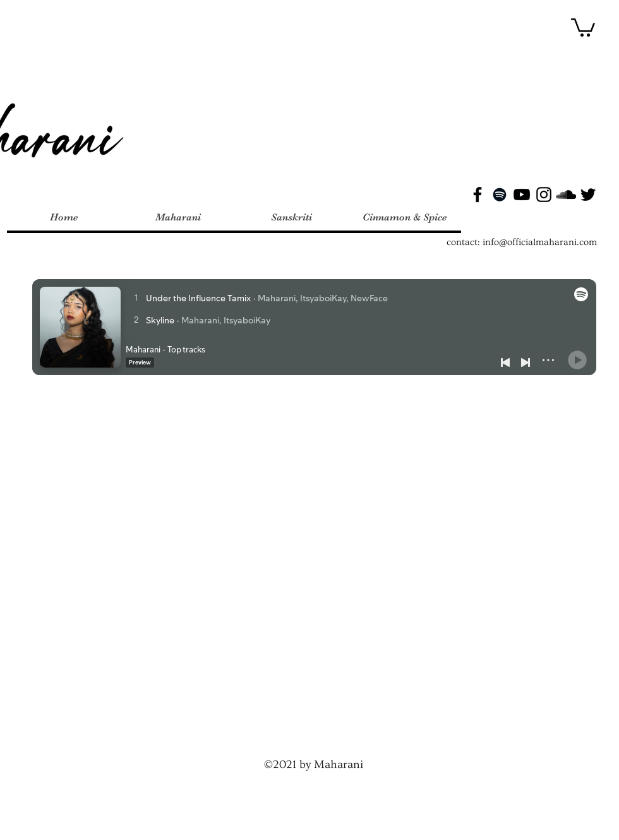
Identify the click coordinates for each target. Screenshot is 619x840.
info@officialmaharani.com (540, 242)
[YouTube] (522, 195)
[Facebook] (478, 195)
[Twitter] (588, 195)
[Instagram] (544, 195)
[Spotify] (500, 195)
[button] (583, 27)
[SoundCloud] (566, 195)
